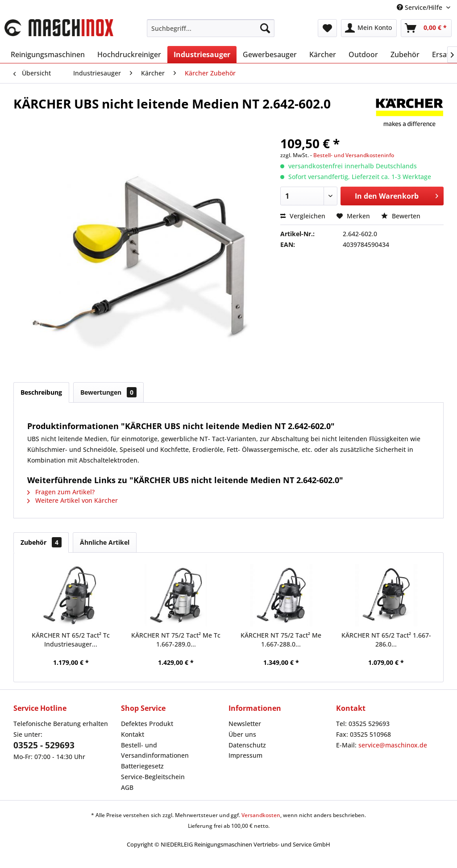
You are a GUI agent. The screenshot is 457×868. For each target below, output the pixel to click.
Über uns (242, 734)
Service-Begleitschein (153, 777)
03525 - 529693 (44, 745)
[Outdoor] (363, 54)
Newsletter (245, 724)
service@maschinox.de (393, 745)
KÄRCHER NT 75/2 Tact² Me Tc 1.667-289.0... (176, 640)
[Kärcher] (323, 54)
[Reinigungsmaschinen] (48, 54)
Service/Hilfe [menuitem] (420, 7)
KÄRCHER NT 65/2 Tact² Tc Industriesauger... (71, 640)
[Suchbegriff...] (211, 28)
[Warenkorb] (426, 28)
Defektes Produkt (147, 724)
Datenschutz (247, 745)
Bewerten (401, 216)
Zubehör (41, 542)
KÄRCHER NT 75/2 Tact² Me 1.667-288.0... (281, 640)
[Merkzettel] (327, 28)
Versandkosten (261, 815)
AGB (127, 787)
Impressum (245, 755)
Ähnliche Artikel (105, 542)
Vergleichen (303, 216)
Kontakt (133, 734)
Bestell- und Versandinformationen (155, 750)
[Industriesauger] (202, 54)
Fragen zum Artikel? (61, 492)
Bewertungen (108, 392)
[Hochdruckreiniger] (129, 54)
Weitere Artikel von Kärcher (73, 500)
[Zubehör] (405, 54)
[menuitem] (211, 28)
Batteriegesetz (142, 766)
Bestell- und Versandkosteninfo (354, 155)
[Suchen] (265, 28)
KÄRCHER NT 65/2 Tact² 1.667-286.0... (386, 640)
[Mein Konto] (369, 28)
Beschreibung (41, 392)
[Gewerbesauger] (270, 54)
